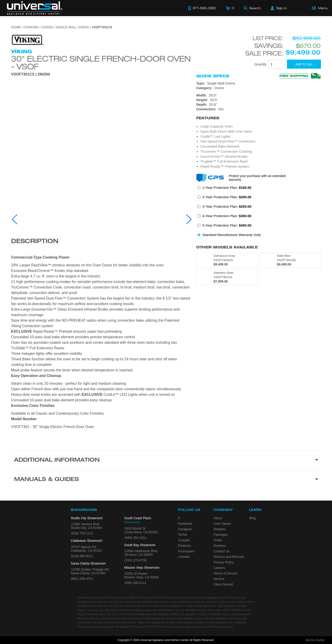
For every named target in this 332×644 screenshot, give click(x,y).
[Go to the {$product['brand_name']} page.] (27, 40)
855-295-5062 (233, 610)
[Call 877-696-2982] (202, 8)
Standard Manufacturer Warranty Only (232, 235)
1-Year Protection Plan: (227, 188)
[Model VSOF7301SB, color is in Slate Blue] (290, 260)
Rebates (220, 529)
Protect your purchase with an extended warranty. (257, 178)
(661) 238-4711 (82, 579)
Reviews (220, 546)
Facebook (185, 524)
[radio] (224, 189)
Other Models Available (227, 247)
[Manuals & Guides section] (166, 480)
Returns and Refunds (229, 557)
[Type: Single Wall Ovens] (259, 83)
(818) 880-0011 (82, 556)
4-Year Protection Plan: (227, 216)
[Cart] (230, 8)
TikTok (183, 535)
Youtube (184, 540)
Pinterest (184, 546)
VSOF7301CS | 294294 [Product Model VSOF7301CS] (30, 74)
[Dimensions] (259, 100)
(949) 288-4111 (136, 583)
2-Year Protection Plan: (227, 197)
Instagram (185, 529)
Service (219, 579)
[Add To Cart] (304, 64)
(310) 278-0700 (136, 560)
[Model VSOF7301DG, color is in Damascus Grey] (227, 260)
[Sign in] (279, 8)
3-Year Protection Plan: (227, 206)
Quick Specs (213, 76)
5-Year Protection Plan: (227, 225)
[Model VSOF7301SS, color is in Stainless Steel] (227, 277)
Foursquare (186, 551)
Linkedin (184, 557)
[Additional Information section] (166, 460)
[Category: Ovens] (259, 88)
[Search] (252, 8)
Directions (132, 522)
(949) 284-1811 (136, 538)
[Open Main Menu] (320, 8)
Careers (219, 568)
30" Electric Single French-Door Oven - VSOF (101, 62)
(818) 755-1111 (82, 533)
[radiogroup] (259, 213)
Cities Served (223, 584)
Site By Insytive (315, 640)
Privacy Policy (224, 562)
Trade (218, 540)
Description (35, 242)
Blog (252, 518)
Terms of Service (226, 573)
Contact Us (222, 551)
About (218, 518)
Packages (221, 535)
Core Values (222, 524)
